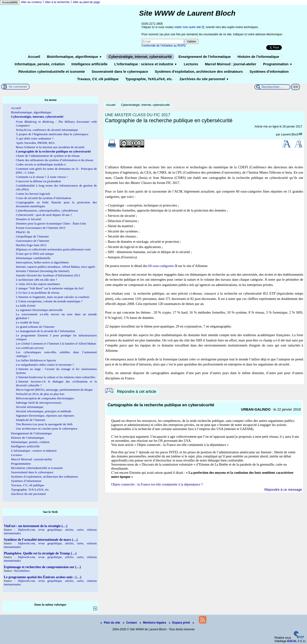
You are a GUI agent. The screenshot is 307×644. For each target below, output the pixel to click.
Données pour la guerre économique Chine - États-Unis (51, 223)
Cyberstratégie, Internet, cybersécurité (140, 57)
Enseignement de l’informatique (205, 57)
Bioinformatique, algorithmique (74, 57)
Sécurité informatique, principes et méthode (44, 411)
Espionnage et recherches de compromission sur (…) (42, 567)
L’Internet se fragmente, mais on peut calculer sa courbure (53, 297)
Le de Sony (28, 322)
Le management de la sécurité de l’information (45, 331)
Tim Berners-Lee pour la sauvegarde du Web (44, 424)
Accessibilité (10, 2)
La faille (26, 306)
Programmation (278, 64)
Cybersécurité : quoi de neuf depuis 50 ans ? (44, 215)
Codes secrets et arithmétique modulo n (41, 164)
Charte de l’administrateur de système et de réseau (48, 156)
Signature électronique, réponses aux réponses (45, 416)
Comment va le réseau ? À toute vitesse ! (42, 177)
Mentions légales (153, 623)
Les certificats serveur (30, 348)
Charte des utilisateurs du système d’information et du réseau (54, 160)
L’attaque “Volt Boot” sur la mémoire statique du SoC (50, 288)
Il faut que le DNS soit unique (35, 254)
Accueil (34, 57)
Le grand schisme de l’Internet (35, 327)
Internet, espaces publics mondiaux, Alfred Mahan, (55, 267)
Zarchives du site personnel (204, 79)
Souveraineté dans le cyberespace (120, 72)
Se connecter (18, 87)
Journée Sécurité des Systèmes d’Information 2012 (48, 275)
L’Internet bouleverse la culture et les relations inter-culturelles (56, 377)
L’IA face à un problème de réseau (38, 293)
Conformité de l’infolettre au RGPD (164, 46)
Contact (130, 623)
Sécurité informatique (30, 407)
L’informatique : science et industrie (146, 64)
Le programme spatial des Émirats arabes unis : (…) (43, 577)
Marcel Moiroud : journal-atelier (230, 64)
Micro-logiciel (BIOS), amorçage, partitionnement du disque (54, 390)
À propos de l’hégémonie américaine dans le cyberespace (52, 134)
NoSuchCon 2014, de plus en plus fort (40, 394)
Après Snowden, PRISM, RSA (35, 143)
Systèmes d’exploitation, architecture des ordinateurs (199, 72)
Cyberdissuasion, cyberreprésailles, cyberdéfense (47, 210)
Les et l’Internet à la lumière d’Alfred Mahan (56, 343)
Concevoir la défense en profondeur (38, 181)
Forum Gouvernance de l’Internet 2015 (41, 228)
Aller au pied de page (86, 2)
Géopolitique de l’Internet (32, 236)
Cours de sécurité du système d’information (43, 198)
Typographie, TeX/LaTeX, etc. (149, 79)
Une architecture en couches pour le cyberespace (47, 428)
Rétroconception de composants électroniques (45, 398)
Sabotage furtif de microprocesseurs (39, 403)
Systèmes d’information (269, 72)
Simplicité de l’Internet (30, 420)
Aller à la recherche (57, 2)
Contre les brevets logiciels (33, 194)
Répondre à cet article (136, 392)
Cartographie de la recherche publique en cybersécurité (53, 151)
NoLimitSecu (22, 571)
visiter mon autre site (188, 27)
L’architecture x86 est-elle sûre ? (36, 280)
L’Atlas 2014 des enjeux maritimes (38, 284)
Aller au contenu (31, 2)
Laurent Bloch (290, 134)
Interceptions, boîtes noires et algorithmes (42, 262)
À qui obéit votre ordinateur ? (35, 138)
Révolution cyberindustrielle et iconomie (52, 72)
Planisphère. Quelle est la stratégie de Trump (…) (40, 553)
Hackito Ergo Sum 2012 (31, 245)
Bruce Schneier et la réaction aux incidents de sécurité (50, 147)
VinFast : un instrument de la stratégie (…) (35, 526)
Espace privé (180, 623)
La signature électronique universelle (39, 310)
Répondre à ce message (283, 490)
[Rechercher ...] (272, 87)
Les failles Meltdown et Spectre (36, 360)
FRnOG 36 (23, 232)
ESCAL (292, 641)
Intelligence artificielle (89, 64)
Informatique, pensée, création (40, 64)
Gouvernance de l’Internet (32, 241)
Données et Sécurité (28, 219)
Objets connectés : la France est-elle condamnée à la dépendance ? (157, 484)
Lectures (191, 64)
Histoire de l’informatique (258, 57)
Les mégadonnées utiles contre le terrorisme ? (45, 365)
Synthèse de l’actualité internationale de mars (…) (41, 540)
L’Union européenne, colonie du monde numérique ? (49, 301)
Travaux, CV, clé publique (98, 79)
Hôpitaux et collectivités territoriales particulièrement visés (53, 249)
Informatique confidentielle (33, 258)
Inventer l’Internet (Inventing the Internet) (43, 271)
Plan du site (111, 623)
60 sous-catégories (161, 266)
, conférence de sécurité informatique (47, 130)
